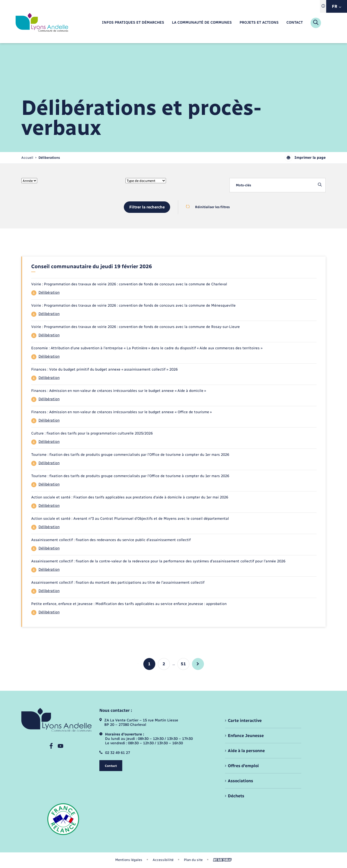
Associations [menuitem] (240, 781)
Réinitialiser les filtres (208, 207)
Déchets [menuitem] (236, 796)
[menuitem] (133, 23)
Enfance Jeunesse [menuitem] (246, 736)
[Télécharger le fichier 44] (174, 293)
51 (183, 664)
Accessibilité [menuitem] (163, 860)
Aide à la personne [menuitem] (246, 751)
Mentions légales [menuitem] (129, 860)
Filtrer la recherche (147, 207)
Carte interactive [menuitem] (245, 721)
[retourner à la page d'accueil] (42, 23)
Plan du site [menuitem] (193, 860)
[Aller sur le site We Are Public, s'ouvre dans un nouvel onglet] (222, 860)
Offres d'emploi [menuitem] (243, 766)
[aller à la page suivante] (198, 664)
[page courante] (49, 158)
